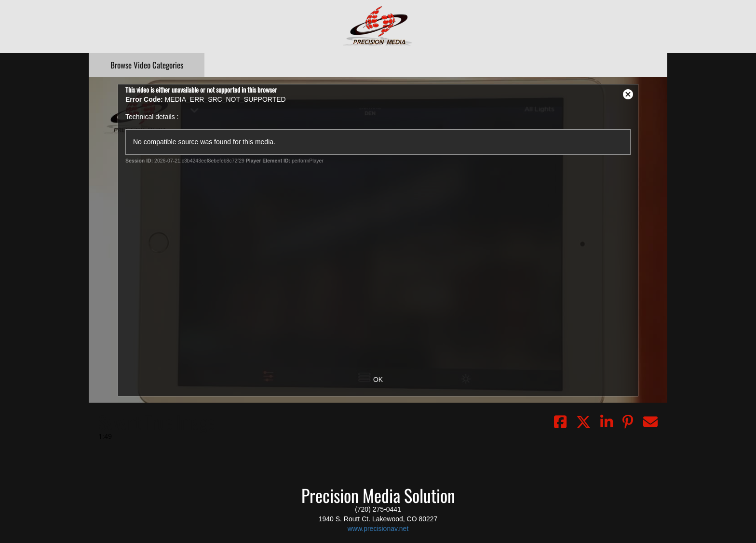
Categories (147, 65)
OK (378, 380)
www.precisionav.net (378, 529)
